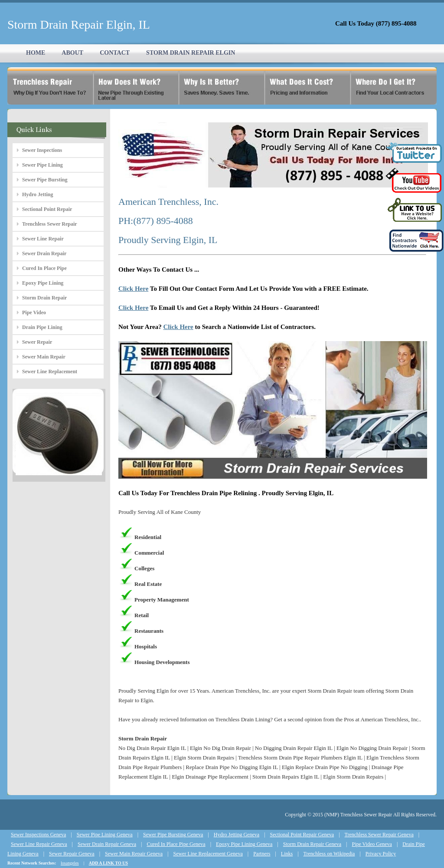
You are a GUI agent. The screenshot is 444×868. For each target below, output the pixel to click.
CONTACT (115, 53)
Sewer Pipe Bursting (45, 180)
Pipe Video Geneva (372, 844)
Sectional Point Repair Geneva (302, 835)
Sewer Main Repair (44, 357)
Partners (262, 854)
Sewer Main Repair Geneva (134, 854)
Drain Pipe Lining (42, 327)
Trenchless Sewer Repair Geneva (379, 835)
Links (287, 854)
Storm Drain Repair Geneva (312, 844)
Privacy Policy (381, 854)
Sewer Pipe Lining (42, 165)
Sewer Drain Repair (44, 253)
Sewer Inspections (42, 150)
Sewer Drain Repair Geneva (107, 844)
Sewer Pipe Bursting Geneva (173, 835)
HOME (36, 53)
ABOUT (72, 53)
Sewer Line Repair (43, 239)
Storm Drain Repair (44, 298)
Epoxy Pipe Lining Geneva (244, 844)
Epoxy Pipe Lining (43, 283)
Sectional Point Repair (47, 209)
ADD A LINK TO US (108, 863)
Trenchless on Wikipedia (329, 854)
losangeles (70, 863)
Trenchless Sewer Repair (50, 224)
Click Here (133, 289)
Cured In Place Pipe (44, 268)
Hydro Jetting (38, 194)
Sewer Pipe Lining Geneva (105, 835)
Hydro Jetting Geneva (237, 835)
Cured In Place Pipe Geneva (176, 844)
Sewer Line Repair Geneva (39, 844)
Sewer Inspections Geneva (38, 835)
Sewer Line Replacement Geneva (208, 854)
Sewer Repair (37, 342)
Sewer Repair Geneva (72, 854)
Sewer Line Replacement (50, 372)
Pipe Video (34, 312)
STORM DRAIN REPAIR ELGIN (191, 53)
